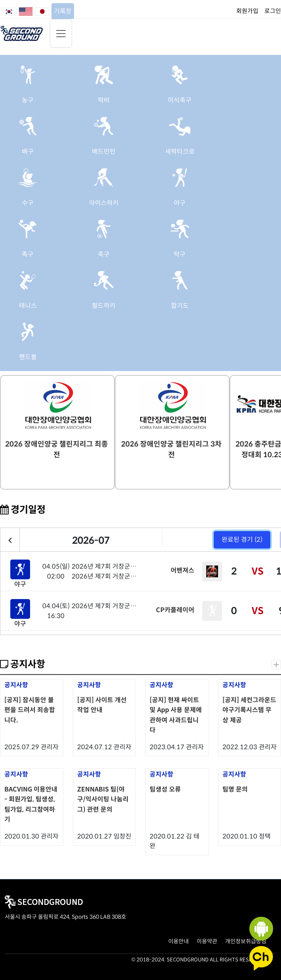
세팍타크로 (180, 152)
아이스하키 (104, 203)
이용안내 (178, 941)
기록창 (63, 11)
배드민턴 (104, 152)
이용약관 (207, 941)
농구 (28, 100)
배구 (28, 152)
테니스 (28, 306)
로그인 (273, 11)
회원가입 (247, 11)
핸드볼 (28, 357)
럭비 (104, 100)
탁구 (180, 254)
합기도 (180, 306)
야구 (180, 203)
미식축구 (180, 100)
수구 (28, 203)
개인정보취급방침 (246, 941)
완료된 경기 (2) (242, 540)
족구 (28, 254)
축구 (104, 254)
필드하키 (104, 306)
